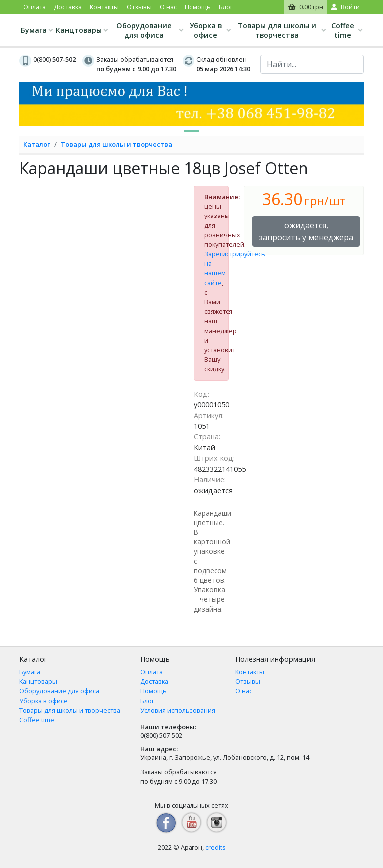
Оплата (35, 7)
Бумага (34, 30)
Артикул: (209, 415)
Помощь (198, 7)
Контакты (104, 7)
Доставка (68, 7)
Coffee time (343, 30)
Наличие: (210, 480)
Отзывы (139, 7)
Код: (202, 394)
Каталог (37, 144)
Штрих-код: (214, 458)
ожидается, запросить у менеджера (306, 231)
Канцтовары (79, 30)
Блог (226, 7)
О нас (168, 7)
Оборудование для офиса (144, 30)
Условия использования (178, 710)
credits (216, 847)
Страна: (207, 437)
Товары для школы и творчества (277, 30)
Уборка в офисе (206, 30)
